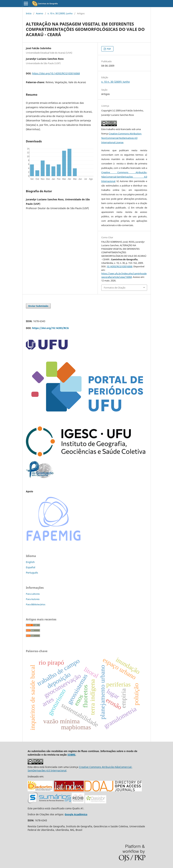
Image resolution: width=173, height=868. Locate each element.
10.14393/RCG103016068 (119, 266)
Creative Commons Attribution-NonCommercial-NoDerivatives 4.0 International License (122, 138)
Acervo (40, 13)
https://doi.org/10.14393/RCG (50, 328)
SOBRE (71, 755)
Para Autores (33, 599)
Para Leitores (33, 594)
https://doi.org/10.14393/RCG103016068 (56, 73)
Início (29, 13)
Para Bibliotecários (36, 604)
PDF (109, 49)
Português (32, 573)
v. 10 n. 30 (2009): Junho (60, 13)
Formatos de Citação (115, 288)
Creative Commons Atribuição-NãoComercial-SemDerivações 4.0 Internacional (124, 177)
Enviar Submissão (38, 306)
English (30, 562)
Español (31, 567)
